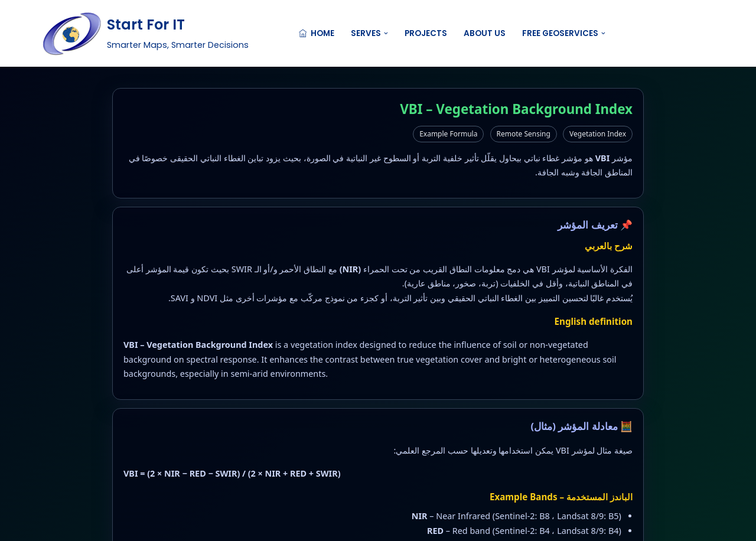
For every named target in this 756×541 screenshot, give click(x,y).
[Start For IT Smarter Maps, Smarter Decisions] (145, 33)
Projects (426, 33)
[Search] (618, 33)
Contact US (677, 33)
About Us (485, 33)
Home (317, 33)
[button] (386, 33)
